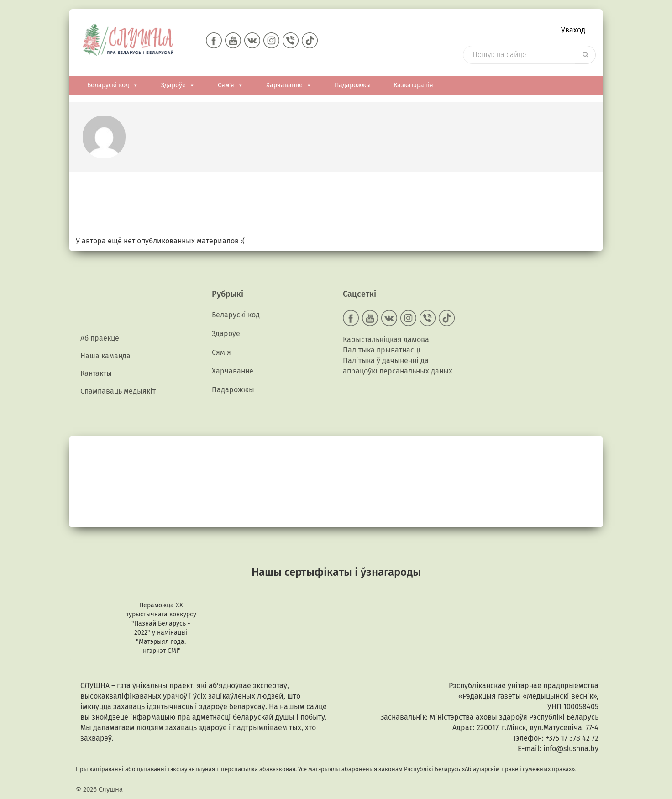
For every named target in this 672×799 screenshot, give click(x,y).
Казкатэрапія (413, 85)
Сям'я (231, 85)
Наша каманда (105, 356)
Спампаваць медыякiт (118, 391)
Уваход (573, 30)
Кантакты (96, 373)
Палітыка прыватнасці (382, 350)
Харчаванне (289, 85)
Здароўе (178, 85)
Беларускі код (113, 85)
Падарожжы (353, 85)
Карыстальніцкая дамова (386, 339)
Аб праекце (100, 338)
